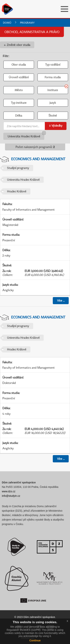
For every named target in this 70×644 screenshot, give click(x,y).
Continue (35, 640)
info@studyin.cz (11, 496)
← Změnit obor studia (17, 45)
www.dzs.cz (9, 491)
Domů (7, 23)
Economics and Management (38, 159)
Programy (27, 23)
